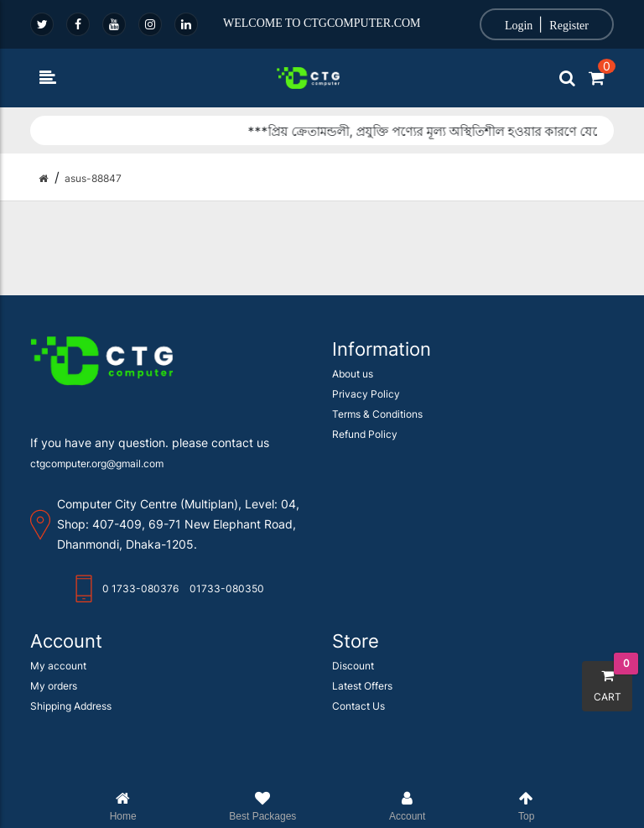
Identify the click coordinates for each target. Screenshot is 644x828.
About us (353, 374)
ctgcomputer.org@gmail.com (97, 463)
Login (519, 26)
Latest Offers (362, 686)
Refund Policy (365, 434)
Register (569, 26)
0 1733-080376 (140, 588)
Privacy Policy (366, 394)
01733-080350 (227, 588)
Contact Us (358, 706)
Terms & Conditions (377, 414)
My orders (54, 686)
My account (58, 666)
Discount (353, 666)
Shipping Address (71, 706)
